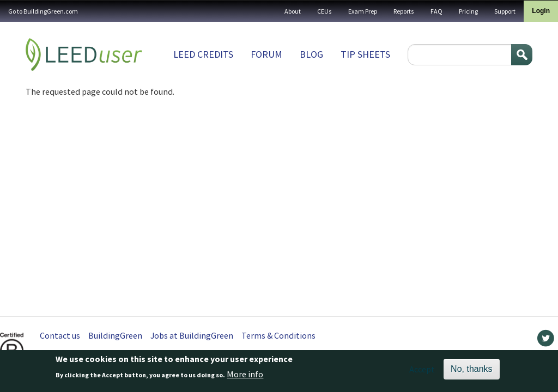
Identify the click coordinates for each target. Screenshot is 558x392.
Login (541, 11)
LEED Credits (203, 54)
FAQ (436, 11)
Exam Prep (363, 11)
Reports (404, 11)
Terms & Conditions (278, 335)
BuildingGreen (115, 335)
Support (505, 11)
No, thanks (471, 372)
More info (245, 377)
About (293, 11)
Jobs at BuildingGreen (192, 335)
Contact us (60, 335)
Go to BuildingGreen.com (43, 11)
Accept (422, 372)
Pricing (468, 11)
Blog (311, 54)
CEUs (325, 11)
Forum (266, 54)
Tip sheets (365, 54)
